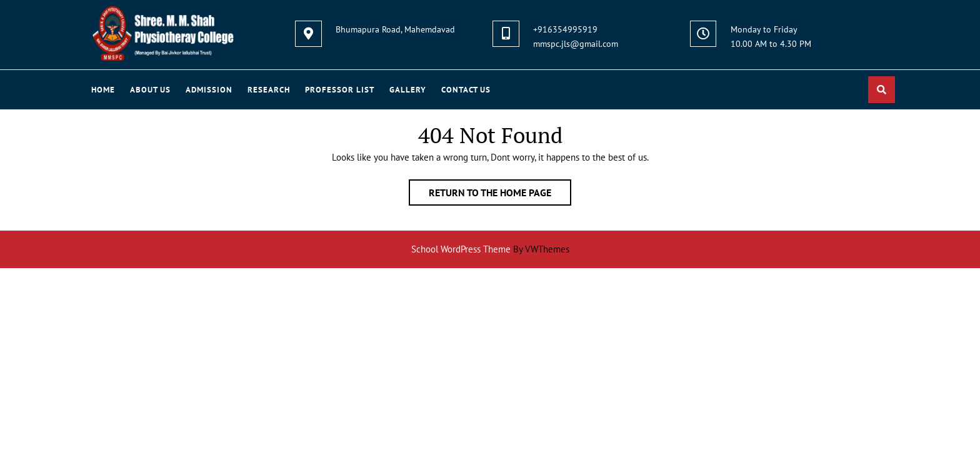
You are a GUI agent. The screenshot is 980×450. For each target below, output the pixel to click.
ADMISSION (209, 90)
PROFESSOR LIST (340, 90)
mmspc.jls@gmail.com (576, 44)
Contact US (466, 90)
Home (103, 90)
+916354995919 (565, 29)
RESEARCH (269, 90)
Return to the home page (500, 195)
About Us (150, 90)
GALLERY (408, 90)
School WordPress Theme (461, 249)
